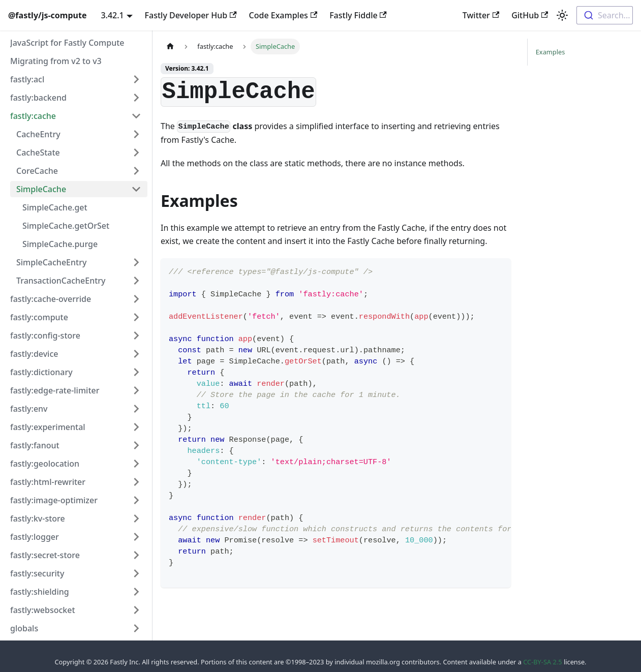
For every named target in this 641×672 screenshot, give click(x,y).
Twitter (481, 15)
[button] (76, 79)
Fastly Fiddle (358, 15)
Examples (551, 52)
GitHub (530, 15)
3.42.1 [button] (112, 15)
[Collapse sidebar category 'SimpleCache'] (136, 189)
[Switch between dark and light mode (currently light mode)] (562, 15)
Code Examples (283, 15)
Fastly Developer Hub (191, 15)
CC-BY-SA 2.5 (542, 662)
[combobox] (605, 15)
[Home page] (170, 47)
